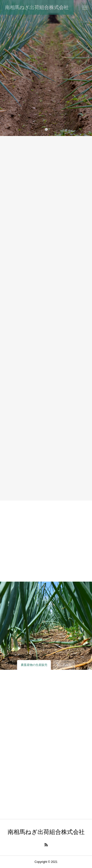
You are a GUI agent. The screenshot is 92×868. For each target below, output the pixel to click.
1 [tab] (47, 129)
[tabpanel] (46, 68)
